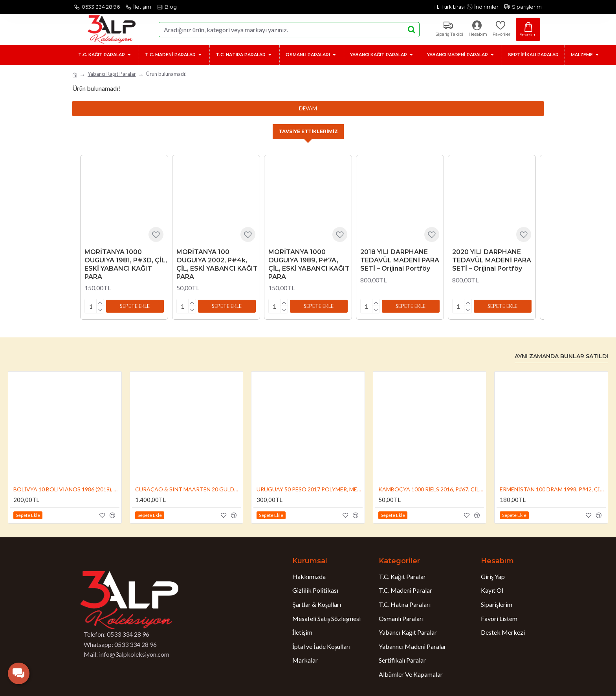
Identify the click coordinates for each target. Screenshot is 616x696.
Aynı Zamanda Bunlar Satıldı (561, 355)
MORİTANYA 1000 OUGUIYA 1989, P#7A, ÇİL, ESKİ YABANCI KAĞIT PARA (309, 265)
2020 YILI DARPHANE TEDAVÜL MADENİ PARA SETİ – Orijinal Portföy (492, 261)
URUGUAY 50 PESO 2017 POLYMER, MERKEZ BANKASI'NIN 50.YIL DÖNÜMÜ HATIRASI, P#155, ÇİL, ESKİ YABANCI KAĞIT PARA (310, 488)
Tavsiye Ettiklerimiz (308, 132)
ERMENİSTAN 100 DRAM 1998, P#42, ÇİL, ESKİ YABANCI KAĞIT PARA (553, 488)
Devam (308, 108)
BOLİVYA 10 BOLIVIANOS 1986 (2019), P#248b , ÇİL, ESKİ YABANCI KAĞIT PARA (66, 488)
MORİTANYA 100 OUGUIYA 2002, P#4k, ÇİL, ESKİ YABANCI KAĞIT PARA (217, 265)
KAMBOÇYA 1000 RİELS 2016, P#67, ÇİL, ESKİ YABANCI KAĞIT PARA (431, 488)
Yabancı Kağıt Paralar (112, 74)
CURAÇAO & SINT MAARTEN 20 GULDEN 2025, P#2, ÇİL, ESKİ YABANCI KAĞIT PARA (188, 488)
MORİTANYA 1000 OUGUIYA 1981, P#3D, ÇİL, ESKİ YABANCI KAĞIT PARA (126, 265)
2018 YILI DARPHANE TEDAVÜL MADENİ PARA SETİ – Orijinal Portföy (400, 261)
